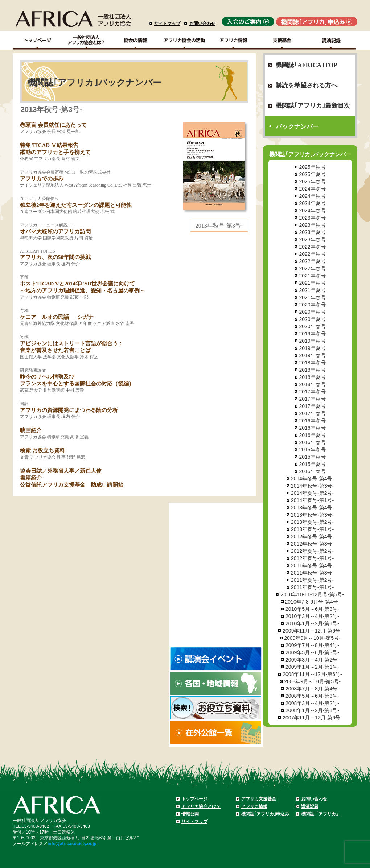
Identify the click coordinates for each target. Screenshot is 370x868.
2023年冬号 (312, 218)
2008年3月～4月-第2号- (312, 703)
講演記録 (331, 40)
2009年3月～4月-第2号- (312, 660)
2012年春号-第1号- (312, 558)
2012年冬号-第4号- (312, 537)
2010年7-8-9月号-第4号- (313, 602)
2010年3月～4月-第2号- (312, 616)
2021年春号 (312, 297)
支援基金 (282, 40)
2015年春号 (312, 471)
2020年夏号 (312, 319)
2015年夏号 (312, 464)
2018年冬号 (312, 363)
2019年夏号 (312, 348)
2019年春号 (312, 355)
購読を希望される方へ (307, 85)
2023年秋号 (312, 225)
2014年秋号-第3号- (312, 486)
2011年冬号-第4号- (312, 566)
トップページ (194, 799)
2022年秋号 (312, 254)
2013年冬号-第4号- (312, 508)
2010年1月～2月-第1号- (312, 623)
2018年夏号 (312, 377)
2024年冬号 (312, 189)
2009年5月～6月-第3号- (312, 652)
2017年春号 (312, 413)
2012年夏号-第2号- (312, 551)
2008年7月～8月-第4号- (312, 689)
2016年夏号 (312, 435)
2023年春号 (312, 239)
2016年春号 (312, 442)
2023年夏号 (312, 232)
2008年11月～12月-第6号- (312, 674)
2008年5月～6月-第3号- (312, 696)
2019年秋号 (312, 341)
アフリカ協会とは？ (201, 806)
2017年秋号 (312, 399)
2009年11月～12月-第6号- (312, 631)
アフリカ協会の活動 (184, 40)
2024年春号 (312, 210)
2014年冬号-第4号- (312, 479)
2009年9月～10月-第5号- (312, 638)
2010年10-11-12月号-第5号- (312, 594)
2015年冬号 (312, 450)
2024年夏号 (312, 203)
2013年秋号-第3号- (312, 515)
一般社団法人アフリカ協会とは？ (87, 40)
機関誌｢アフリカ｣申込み (265, 814)
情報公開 (190, 814)
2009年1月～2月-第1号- (312, 667)
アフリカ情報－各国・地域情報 (233, 40)
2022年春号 (312, 268)
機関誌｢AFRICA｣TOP (307, 65)
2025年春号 (312, 181)
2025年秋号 (312, 167)
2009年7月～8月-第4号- (312, 645)
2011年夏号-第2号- (312, 580)
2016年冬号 (312, 421)
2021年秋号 (312, 283)
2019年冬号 (312, 334)
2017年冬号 (312, 392)
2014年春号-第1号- (312, 500)
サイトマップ (167, 24)
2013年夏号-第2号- (312, 522)
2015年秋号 (312, 457)
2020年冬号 (312, 305)
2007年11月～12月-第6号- (312, 718)
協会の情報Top (135, 40)
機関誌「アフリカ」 (321, 814)
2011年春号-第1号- (312, 587)
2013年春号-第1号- (312, 529)
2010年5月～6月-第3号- (312, 609)
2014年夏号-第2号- (312, 493)
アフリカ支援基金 (259, 799)
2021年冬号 (312, 276)
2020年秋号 (312, 312)
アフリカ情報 (254, 806)
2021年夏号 (312, 290)
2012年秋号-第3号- (312, 544)
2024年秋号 (312, 196)
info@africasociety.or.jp (72, 844)
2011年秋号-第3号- (312, 573)
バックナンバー (297, 127)
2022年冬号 (312, 247)
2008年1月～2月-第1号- (312, 710)
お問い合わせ (202, 24)
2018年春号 (312, 384)
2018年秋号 (312, 370)
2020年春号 (312, 326)
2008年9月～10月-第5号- (312, 681)
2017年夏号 (312, 406)
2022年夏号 (312, 261)
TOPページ (37, 40)
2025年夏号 (312, 174)
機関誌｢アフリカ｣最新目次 (313, 106)
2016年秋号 (312, 428)
